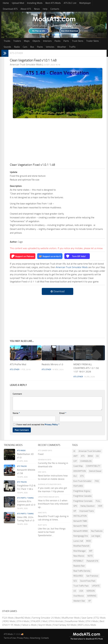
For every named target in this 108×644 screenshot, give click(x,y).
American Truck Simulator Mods (72, 267)
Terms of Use (10, 638)
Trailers (17, 41)
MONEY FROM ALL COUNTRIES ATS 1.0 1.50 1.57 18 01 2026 (86, 368)
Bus (32, 47)
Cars (25, 47)
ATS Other (16, 53)
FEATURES (78, 486)
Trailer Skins (92, 41)
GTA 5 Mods (92, 621)
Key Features (97, 531)
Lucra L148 (78, 541)
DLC (75, 476)
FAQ (97, 481)
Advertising (35, 638)
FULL (98, 501)
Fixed (41, 454)
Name (16, 413)
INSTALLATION (80, 516)
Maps (27, 41)
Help (45, 9)
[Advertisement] (58, 141)
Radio (17, 47)
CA (97, 456)
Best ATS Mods (53, 3)
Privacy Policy (51, 424)
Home (6, 3)
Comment (17, 394)
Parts (66, 41)
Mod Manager (80, 551)
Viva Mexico (79, 596)
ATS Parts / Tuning (25, 498)
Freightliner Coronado (83, 501)
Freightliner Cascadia (82, 496)
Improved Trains (87, 511)
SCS (75, 581)
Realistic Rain (79, 566)
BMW (90, 456)
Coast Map (78, 466)
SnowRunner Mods (75, 621)
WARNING (92, 596)
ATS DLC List (70, 3)
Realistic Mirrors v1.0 (52, 364)
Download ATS (10, 9)
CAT (75, 461)
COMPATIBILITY (93, 466)
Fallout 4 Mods (29, 625)
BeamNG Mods (23, 618)
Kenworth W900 (81, 531)
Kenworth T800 (80, 526)
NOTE (90, 556)
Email (63, 413)
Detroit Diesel (95, 471)
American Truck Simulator (90, 451)
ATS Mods (8, 634)
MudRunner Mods (71, 618)
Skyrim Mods (45, 625)
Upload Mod (18, 3)
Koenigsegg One (81, 536)
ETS (82, 476)
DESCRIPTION (80, 471)
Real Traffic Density (82, 571)
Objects (36, 41)
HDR (100, 506)
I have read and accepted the (36, 424)
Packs (58, 41)
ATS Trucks (22, 466)
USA (81, 591)
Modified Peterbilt (81, 546)
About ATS (26, 9)
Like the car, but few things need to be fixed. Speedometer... (52, 532)
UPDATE (96, 586)
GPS (75, 506)
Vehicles (50, 47)
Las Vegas (96, 536)
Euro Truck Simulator (82, 481)
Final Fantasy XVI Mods (65, 625)
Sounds (7, 47)
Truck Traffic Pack (81, 586)
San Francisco (92, 576)
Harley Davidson (88, 506)
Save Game (87, 618)
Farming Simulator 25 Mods (46, 618)
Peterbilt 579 (92, 561)
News (37, 9)
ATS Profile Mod (18, 364)
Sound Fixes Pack (88, 581)
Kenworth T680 (80, 521)
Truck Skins (78, 41)
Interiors (47, 41)
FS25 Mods (8, 618)
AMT (76, 456)
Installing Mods (35, 3)
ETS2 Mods (100, 618)
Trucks (7, 41)
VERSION (91, 591)
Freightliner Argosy (82, 491)
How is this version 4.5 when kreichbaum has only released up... (53, 504)
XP (90, 601)
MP (91, 551)
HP (75, 511)
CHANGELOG (86, 461)
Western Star (79, 601)
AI (74, 451)
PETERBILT (78, 561)
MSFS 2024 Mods (87, 625)
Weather (62, 47)
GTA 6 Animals (56, 621)
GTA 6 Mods (23, 621)
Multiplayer (85, 3)
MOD (89, 541)
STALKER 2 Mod (39, 621)
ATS (83, 456)
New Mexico (79, 556)
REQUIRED (78, 576)
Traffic (72, 47)
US (75, 591)
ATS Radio (21, 450)
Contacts (55, 9)
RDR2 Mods (9, 621)
